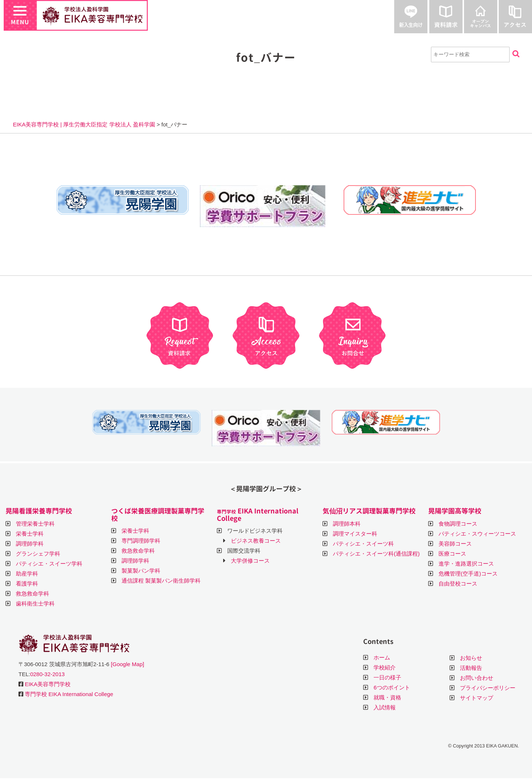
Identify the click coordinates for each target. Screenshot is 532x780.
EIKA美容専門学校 (48, 684)
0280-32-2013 (47, 674)
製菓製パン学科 (141, 571)
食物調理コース (458, 524)
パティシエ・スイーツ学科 (49, 564)
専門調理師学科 (141, 541)
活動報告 (471, 668)
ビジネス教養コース (256, 541)
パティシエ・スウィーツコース (477, 534)
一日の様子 (387, 677)
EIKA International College (258, 515)
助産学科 (27, 574)
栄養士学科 (30, 534)
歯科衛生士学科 (35, 603)
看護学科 (27, 584)
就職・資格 (387, 697)
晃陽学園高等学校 (455, 511)
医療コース (452, 554)
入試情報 (385, 707)
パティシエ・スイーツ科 (363, 544)
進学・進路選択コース (466, 564)
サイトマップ (477, 698)
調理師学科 (30, 544)
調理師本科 (347, 524)
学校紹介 (385, 667)
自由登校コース (458, 584)
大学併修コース (250, 561)
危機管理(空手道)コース (468, 574)
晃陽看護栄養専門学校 (39, 511)
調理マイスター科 (355, 534)
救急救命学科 (33, 594)
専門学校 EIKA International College (69, 694)
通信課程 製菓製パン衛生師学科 (161, 581)
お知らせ (471, 658)
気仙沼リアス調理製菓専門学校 (369, 511)
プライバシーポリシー (488, 688)
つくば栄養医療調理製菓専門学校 (158, 515)
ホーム (382, 657)
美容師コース (455, 544)
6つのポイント (392, 687)
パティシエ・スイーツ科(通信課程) (376, 554)
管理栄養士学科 (35, 524)
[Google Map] (127, 664)
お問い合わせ (477, 678)
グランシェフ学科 (38, 554)
